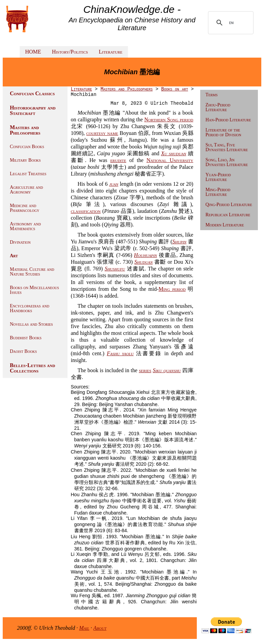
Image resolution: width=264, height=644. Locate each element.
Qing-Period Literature (229, 205)
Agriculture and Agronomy (26, 190)
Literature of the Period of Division (223, 132)
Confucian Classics (32, 93)
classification (86, 211)
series (145, 370)
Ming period (172, 289)
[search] (232, 23)
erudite (118, 160)
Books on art (175, 89)
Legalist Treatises (28, 174)
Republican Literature (228, 215)
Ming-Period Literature (218, 192)
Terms (212, 95)
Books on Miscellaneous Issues (34, 290)
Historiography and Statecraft (33, 110)
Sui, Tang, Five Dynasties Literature (227, 147)
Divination (20, 242)
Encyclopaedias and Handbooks (30, 308)
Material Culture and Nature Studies (32, 272)
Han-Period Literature (228, 120)
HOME (33, 52)
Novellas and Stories (31, 324)
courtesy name (102, 133)
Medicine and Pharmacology (25, 208)
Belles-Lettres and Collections (32, 368)
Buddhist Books (26, 338)
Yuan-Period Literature (218, 177)
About (100, 628)
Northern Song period (169, 119)
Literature (111, 52)
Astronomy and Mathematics (25, 226)
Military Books (25, 160)
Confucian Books (27, 147)
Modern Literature (225, 225)
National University (170, 160)
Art (14, 256)
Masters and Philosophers (25, 130)
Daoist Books (23, 351)
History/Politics (70, 52)
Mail (84, 628)
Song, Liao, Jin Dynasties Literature (227, 162)
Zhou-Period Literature (218, 107)
